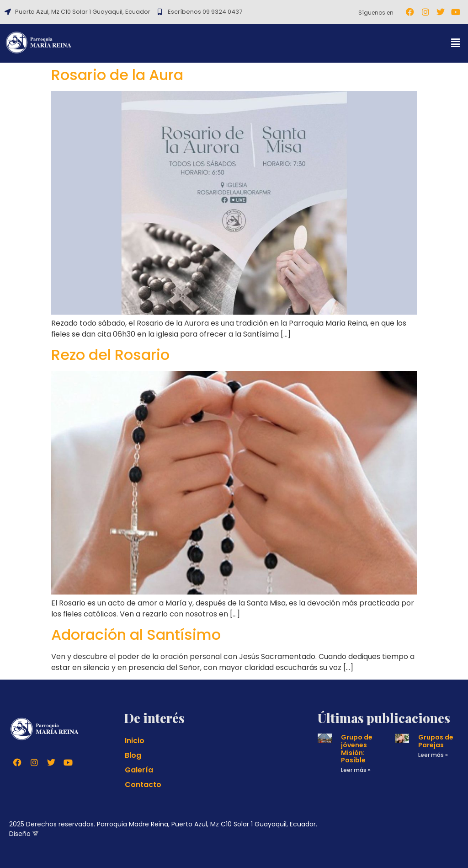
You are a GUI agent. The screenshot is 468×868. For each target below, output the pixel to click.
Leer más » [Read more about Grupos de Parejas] (433, 755)
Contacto (143, 785)
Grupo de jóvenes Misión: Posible (357, 749)
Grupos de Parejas (436, 741)
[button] (456, 43)
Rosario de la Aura (117, 75)
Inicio (135, 741)
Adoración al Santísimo (136, 635)
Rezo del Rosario (110, 355)
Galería (139, 770)
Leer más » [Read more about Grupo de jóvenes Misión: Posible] (356, 770)
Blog (133, 755)
